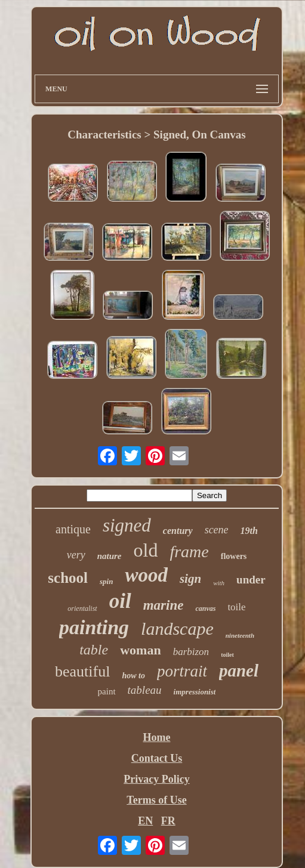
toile (236, 607)
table (94, 650)
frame (189, 552)
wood (146, 575)
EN (145, 821)
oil (120, 601)
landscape (177, 628)
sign (190, 579)
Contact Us (157, 758)
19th (249, 531)
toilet (227, 655)
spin (106, 581)
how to (133, 676)
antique (73, 529)
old (146, 550)
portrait (182, 671)
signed (127, 525)
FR (168, 821)
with (219, 583)
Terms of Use (156, 800)
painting (94, 627)
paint (107, 691)
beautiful (82, 671)
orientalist (82, 608)
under (251, 580)
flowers (234, 556)
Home (156, 737)
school (68, 578)
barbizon (191, 652)
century (178, 531)
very (76, 555)
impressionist (195, 692)
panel (239, 671)
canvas (205, 608)
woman (140, 650)
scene (217, 530)
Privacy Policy (156, 779)
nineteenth (240, 635)
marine (164, 605)
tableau (145, 690)
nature (110, 556)
